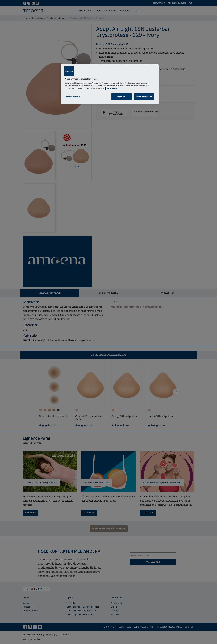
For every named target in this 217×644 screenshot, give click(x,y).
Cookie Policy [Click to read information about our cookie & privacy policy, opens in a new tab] (111, 88)
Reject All (121, 96)
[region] (110, 84)
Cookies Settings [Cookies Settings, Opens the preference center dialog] (73, 96)
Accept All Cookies (144, 96)
